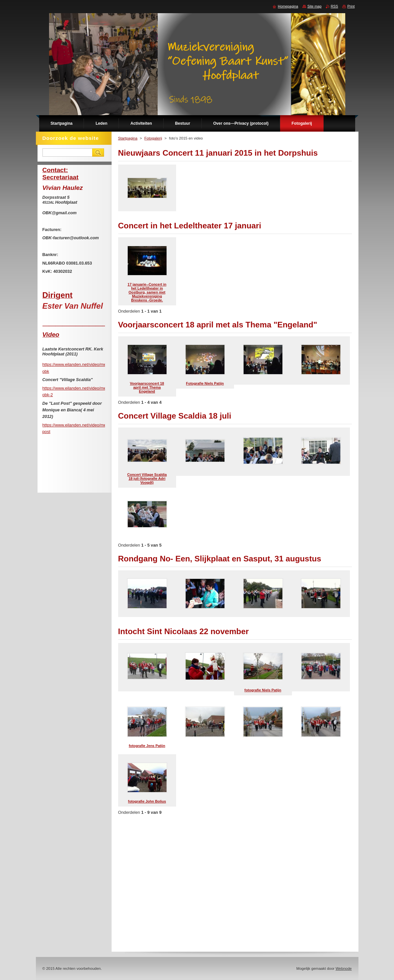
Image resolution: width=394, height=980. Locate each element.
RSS (334, 6)
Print (351, 6)
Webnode (343, 968)
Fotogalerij (153, 138)
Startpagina (128, 138)
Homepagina (288, 6)
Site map (315, 6)
